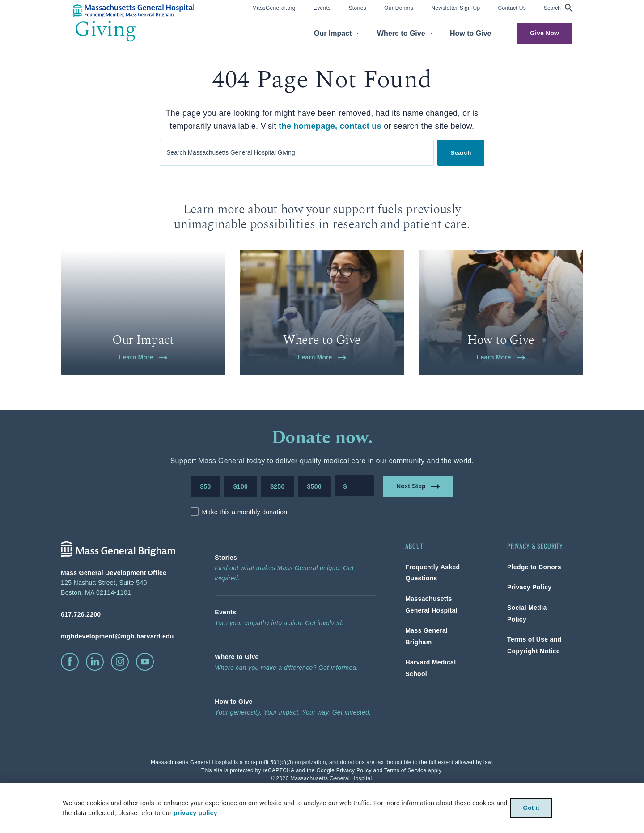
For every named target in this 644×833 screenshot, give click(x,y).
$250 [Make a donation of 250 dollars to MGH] (277, 523)
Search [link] (461, 152)
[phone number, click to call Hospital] (123, 651)
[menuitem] (274, 9)
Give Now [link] (544, 33)
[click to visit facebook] (70, 698)
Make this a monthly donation (244, 548)
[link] (274, 7)
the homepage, (308, 126)
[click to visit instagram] (120, 698)
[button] (558, 8)
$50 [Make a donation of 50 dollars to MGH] (205, 523)
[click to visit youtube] (145, 698)
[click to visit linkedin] (95, 698)
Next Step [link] (418, 522)
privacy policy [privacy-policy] (195, 813)
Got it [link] (531, 808)
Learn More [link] (143, 393)
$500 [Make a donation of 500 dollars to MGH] (314, 523)
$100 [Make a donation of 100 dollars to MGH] (241, 523)
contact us (361, 126)
